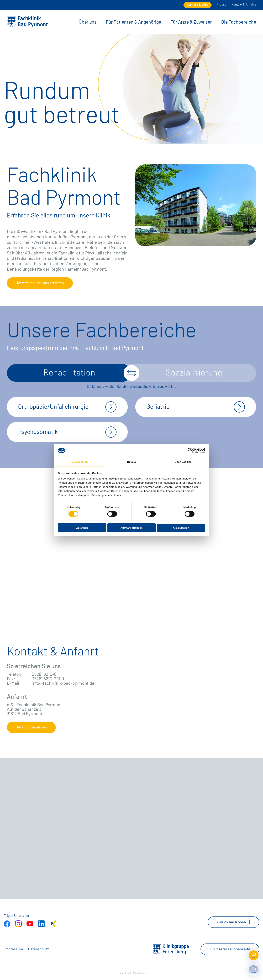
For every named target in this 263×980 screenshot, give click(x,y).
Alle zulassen (181, 528)
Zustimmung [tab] (80, 462)
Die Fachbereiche (239, 22)
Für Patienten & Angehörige (133, 22)
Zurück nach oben (233, 922)
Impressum (14, 949)
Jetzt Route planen (31, 727)
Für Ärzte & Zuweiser (191, 22)
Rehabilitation (69, 373)
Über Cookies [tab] (183, 462)
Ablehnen (82, 528)
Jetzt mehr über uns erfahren (40, 283)
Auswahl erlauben (131, 528)
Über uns (88, 22)
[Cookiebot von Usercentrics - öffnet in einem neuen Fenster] (190, 450)
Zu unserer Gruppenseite (230, 949)
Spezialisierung (194, 373)
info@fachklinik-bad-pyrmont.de (63, 683)
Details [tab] (131, 462)
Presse (222, 5)
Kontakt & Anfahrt (244, 5)
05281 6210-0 (44, 674)
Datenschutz (38, 949)
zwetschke (141, 973)
